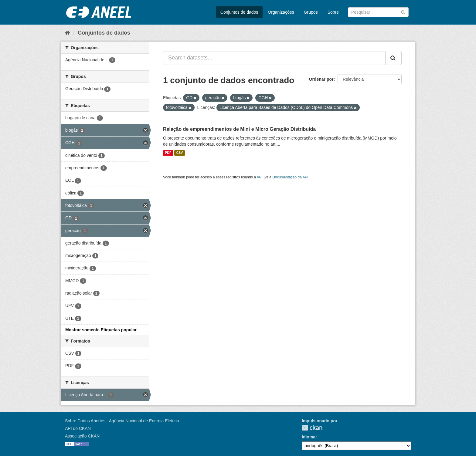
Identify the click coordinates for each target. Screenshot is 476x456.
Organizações (281, 12)
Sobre (333, 12)
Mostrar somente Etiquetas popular (101, 330)
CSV (180, 153)
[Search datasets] (378, 12)
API (260, 177)
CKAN (312, 428)
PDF (168, 153)
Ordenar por (321, 79)
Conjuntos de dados (239, 12)
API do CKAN (78, 428)
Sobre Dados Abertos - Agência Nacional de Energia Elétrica (122, 421)
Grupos (311, 12)
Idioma (309, 437)
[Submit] (403, 12)
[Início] (68, 33)
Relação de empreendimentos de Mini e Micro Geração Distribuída (239, 129)
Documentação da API (290, 177)
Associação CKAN (82, 436)
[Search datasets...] (274, 58)
